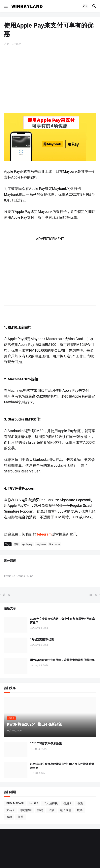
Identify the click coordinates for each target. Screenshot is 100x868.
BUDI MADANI (15, 803)
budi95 (34, 803)
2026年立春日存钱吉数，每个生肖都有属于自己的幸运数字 (62, 621)
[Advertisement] (50, 80)
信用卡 (68, 803)
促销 (16, 544)
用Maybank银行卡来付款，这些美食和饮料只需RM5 (62, 660)
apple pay (27, 544)
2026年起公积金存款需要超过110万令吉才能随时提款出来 (62, 766)
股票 (80, 810)
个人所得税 (51, 803)
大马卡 (11, 810)
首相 (9, 817)
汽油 (51, 810)
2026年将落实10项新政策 (46, 743)
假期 (80, 803)
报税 (40, 810)
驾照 (20, 817)
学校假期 (26, 810)
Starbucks (55, 544)
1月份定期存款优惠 (42, 639)
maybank (41, 544)
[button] (5, 6)
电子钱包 (66, 810)
